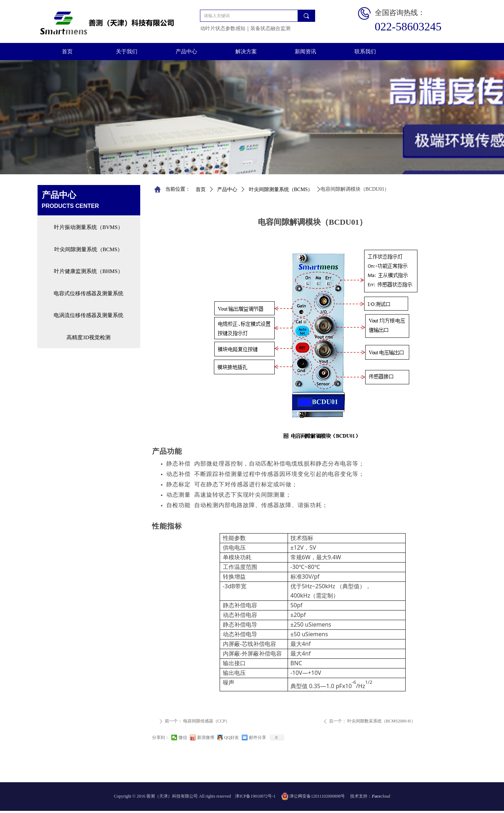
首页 (201, 189)
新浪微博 (206, 737)
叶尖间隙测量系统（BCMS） (281, 189)
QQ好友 (232, 737)
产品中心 (227, 189)
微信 (183, 737)
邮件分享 (258, 737)
